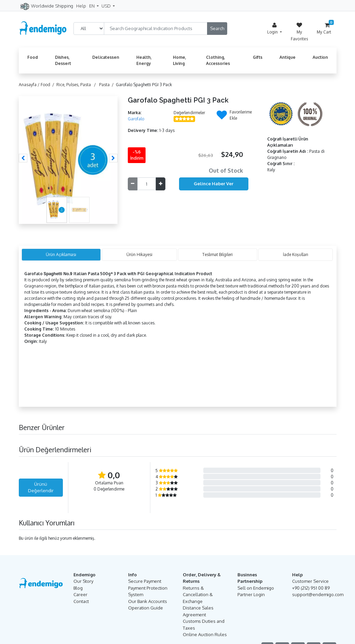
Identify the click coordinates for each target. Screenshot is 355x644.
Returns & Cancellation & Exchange (198, 595)
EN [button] (92, 6)
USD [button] (107, 6)
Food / (49, 85)
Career (80, 594)
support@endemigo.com (318, 594)
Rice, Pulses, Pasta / (77, 85)
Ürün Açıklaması (61, 254)
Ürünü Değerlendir (41, 487)
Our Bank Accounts (148, 601)
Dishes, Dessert (63, 60)
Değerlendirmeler (189, 113)
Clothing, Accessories (218, 60)
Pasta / (107, 85)
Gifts (258, 57)
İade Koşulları (296, 254)
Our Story (83, 581)
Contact (81, 601)
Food (33, 57)
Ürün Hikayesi (139, 254)
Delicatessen (106, 57)
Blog (78, 588)
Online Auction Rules (205, 634)
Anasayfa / (30, 85)
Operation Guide (146, 608)
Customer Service (310, 581)
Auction (320, 57)
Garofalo (136, 119)
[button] (23, 158)
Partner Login (251, 594)
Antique (288, 57)
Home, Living (180, 60)
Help (81, 6)
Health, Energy (144, 60)
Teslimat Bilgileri (217, 254)
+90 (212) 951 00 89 (311, 588)
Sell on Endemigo (256, 588)
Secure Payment (145, 581)
